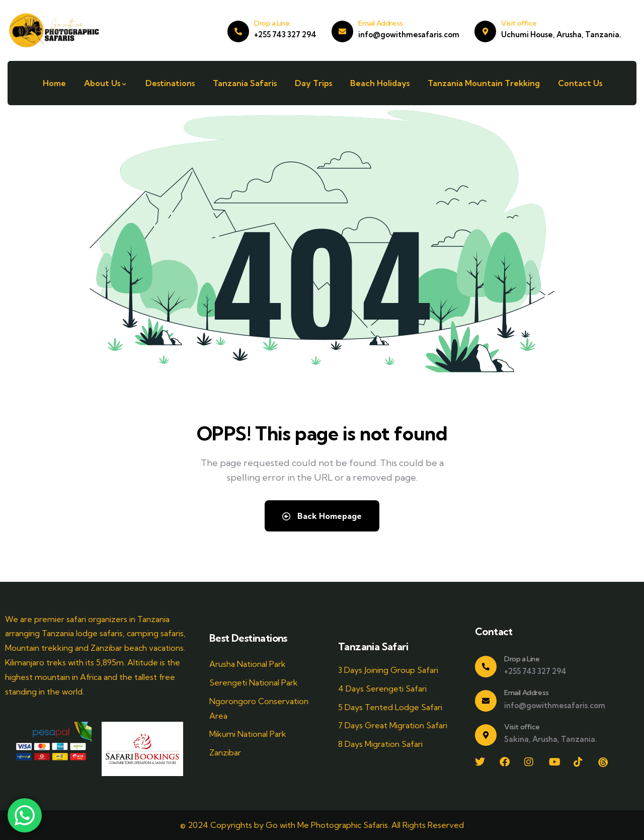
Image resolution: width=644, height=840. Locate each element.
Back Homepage (322, 516)
